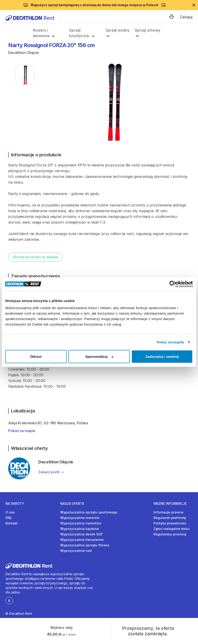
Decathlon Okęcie (23, 53)
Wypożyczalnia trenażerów (82, 540)
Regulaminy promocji (170, 534)
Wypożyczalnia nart (76, 551)
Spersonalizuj (99, 357)
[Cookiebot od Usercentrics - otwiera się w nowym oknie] (173, 284)
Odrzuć (36, 357)
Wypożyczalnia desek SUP (81, 534)
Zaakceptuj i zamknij (162, 357)
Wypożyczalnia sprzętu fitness (85, 545)
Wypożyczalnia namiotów (81, 523)
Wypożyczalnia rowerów (80, 518)
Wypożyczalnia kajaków (80, 529)
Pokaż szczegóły (170, 342)
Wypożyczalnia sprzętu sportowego (89, 512)
